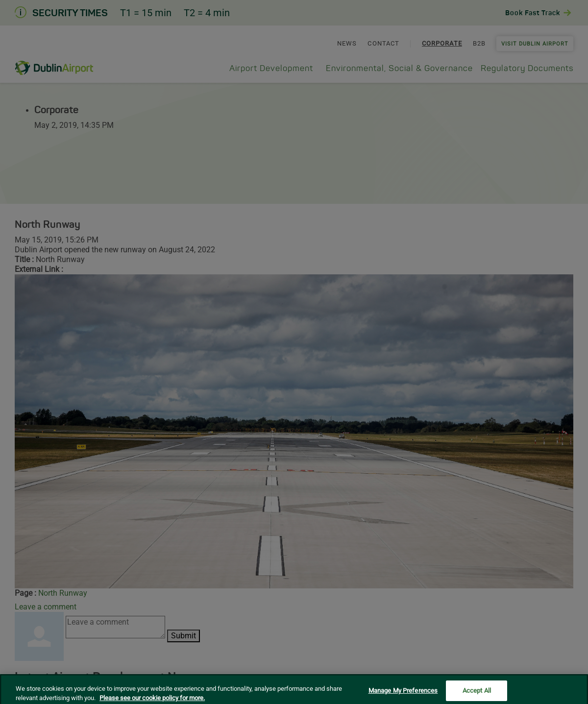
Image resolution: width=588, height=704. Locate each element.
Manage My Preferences (403, 694)
